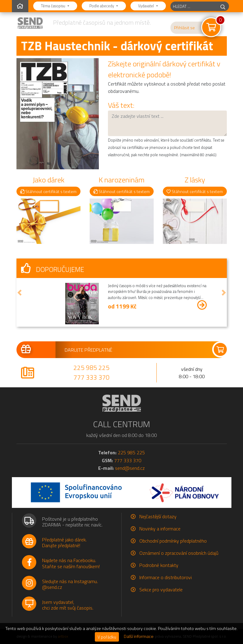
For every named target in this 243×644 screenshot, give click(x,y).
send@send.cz (130, 468)
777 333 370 (91, 377)
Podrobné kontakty (159, 565)
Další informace (139, 636)
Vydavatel (147, 6)
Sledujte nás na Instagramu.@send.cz (70, 584)
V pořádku (107, 637)
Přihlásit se (184, 28)
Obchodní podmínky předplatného (173, 541)
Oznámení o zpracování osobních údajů (179, 553)
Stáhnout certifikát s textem (48, 191)
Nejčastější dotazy (158, 516)
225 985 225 (91, 368)
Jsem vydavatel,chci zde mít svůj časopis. (68, 605)
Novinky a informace (160, 529)
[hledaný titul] (194, 6)
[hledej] (223, 6)
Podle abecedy (102, 6)
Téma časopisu (54, 6)
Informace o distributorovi (166, 577)
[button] (20, 293)
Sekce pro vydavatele (161, 589)
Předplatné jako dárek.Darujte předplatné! (64, 542)
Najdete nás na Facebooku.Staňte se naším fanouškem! (71, 563)
